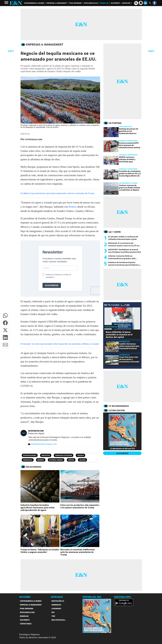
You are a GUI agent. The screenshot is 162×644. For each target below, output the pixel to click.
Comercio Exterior (64, 455)
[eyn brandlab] (117, 305)
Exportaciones (30, 455)
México (71, 460)
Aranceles (28, 460)
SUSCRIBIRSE (122, 453)
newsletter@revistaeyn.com (42, 444)
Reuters (73, 207)
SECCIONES (25, 597)
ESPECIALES (57, 597)
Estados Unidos (56, 460)
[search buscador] (136, 3)
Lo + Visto (115, 232)
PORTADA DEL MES (92, 597)
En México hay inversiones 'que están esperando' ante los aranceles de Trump (57, 193)
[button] (5, 316)
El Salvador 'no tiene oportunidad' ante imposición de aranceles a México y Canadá (60, 344)
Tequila (80, 455)
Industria (46, 455)
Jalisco (82, 460)
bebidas (41, 460)
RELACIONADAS (34, 467)
